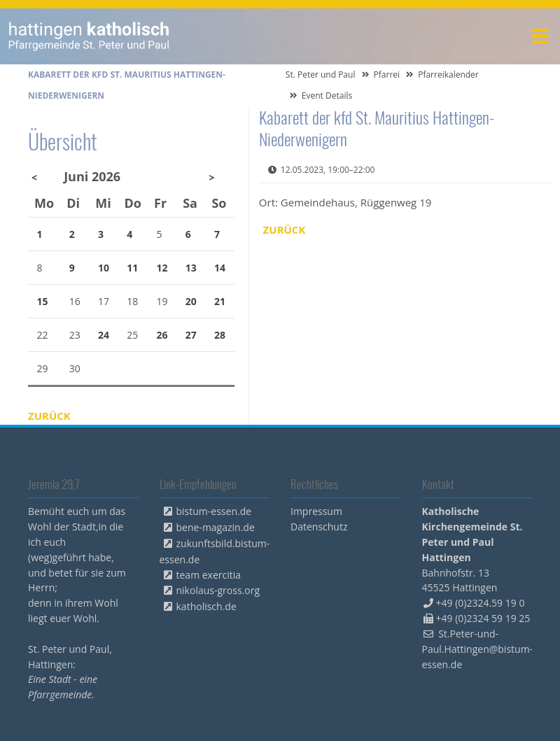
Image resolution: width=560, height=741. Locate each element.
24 (104, 335)
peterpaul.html (89, 36)
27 (191, 335)
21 (220, 301)
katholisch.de (206, 606)
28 (220, 335)
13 (191, 268)
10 (104, 268)
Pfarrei (387, 75)
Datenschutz (319, 527)
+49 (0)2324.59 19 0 (481, 603)
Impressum (316, 511)
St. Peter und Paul (321, 75)
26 (162, 335)
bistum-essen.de (214, 511)
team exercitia (209, 575)
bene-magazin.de (216, 527)
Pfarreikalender (448, 75)
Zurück (285, 230)
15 (43, 301)
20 (191, 301)
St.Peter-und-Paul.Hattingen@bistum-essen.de (478, 649)
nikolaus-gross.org (218, 590)
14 (220, 268)
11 (132, 268)
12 (162, 268)
